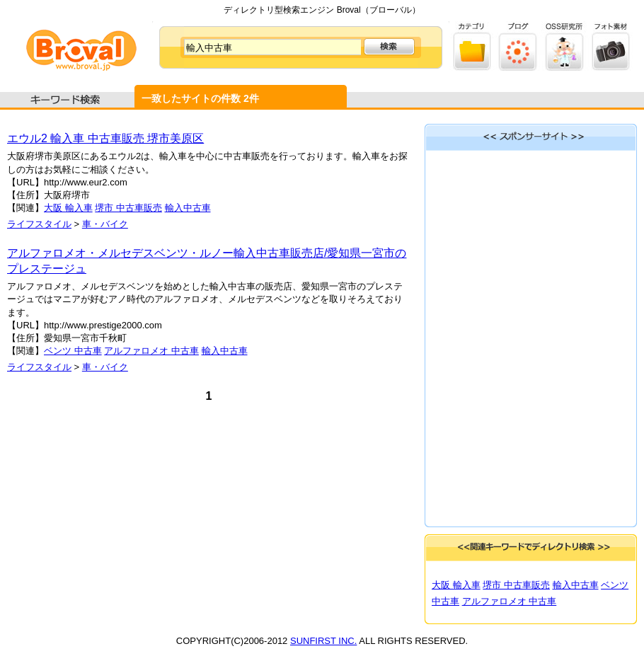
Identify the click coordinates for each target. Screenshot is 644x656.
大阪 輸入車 (68, 208)
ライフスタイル (39, 224)
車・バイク (105, 224)
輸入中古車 (188, 208)
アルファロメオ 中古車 (151, 351)
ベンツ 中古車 (73, 351)
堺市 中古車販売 (128, 208)
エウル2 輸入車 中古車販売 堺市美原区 (105, 138)
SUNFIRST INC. (323, 641)
